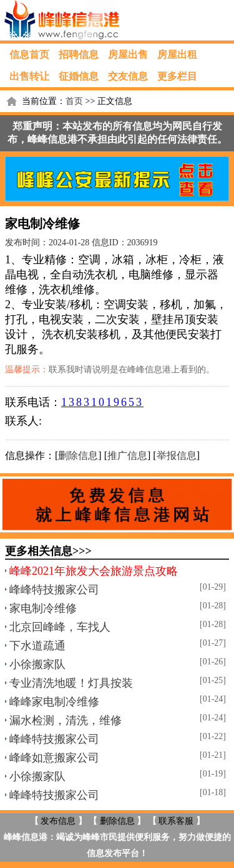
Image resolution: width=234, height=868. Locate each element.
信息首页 (29, 54)
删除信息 (78, 455)
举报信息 (177, 455)
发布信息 (58, 821)
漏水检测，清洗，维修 (66, 720)
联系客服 (176, 821)
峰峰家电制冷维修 (54, 702)
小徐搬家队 (37, 664)
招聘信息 (79, 54)
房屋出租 (177, 54)
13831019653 (102, 402)
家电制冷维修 (43, 608)
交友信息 (128, 76)
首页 (74, 101)
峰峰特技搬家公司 (54, 590)
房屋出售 (128, 54)
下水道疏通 (37, 646)
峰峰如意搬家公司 (54, 758)
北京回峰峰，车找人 (60, 627)
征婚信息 (79, 76)
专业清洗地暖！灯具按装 (71, 683)
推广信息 (127, 455)
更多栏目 (177, 76)
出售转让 (29, 76)
